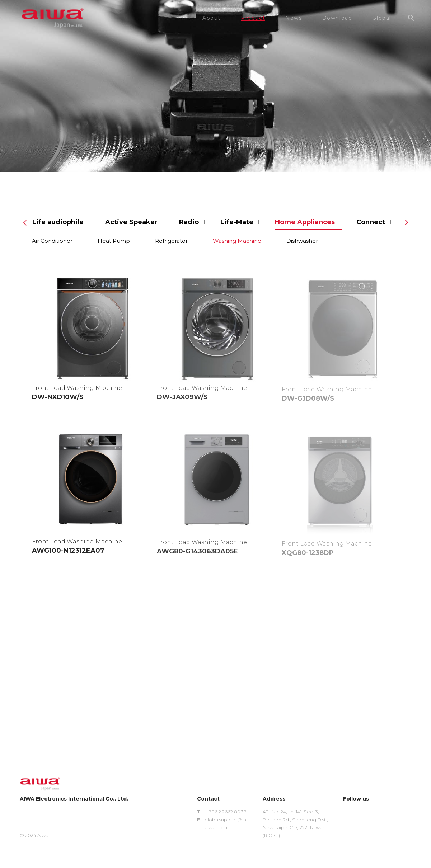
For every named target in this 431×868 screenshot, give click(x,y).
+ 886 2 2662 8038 (226, 812)
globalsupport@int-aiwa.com (227, 824)
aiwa (53, 18)
